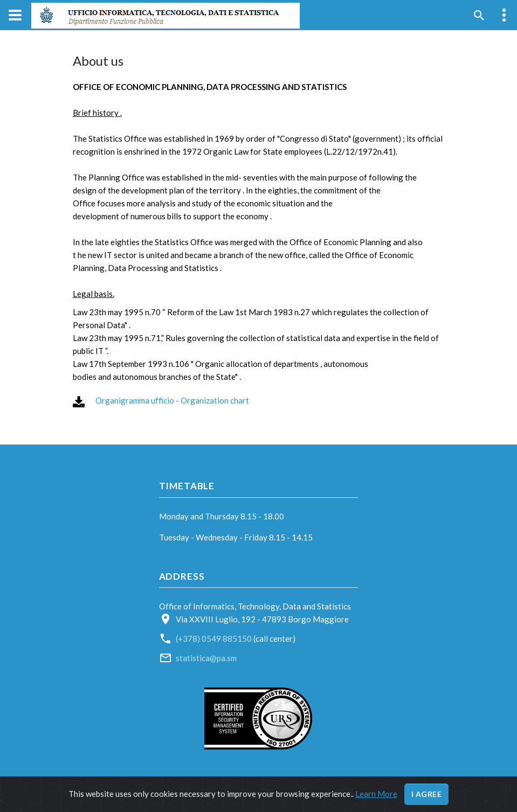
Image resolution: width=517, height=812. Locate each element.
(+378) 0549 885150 (215, 639)
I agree (427, 794)
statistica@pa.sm (206, 658)
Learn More (376, 794)
